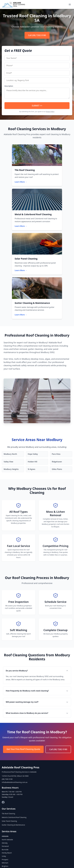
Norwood (5, 769)
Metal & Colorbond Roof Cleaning (14, 740)
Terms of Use (51, 861)
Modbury (5, 796)
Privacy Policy (50, 112)
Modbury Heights (11, 392)
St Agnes (31, 392)
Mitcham (5, 786)
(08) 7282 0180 (7, 702)
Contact (25, 861)
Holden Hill (32, 385)
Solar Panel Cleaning (9, 744)
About (17, 861)
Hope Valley (33, 377)
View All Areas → (8, 799)
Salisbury (5, 792)
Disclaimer (63, 861)
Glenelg (5, 766)
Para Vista (56, 377)
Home (10, 861)
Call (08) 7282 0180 (37, 35)
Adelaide (5, 759)
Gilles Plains (57, 392)
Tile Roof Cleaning (8, 737)
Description (9, 86)
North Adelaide (7, 763)
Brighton (5, 789)
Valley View (8, 385)
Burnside (5, 772)
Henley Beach (7, 776)
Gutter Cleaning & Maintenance (13, 748)
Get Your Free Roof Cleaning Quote (23, 672)
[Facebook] (3, 725)
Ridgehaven (57, 385)
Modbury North (10, 377)
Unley (4, 779)
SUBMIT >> (37, 106)
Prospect (5, 782)
